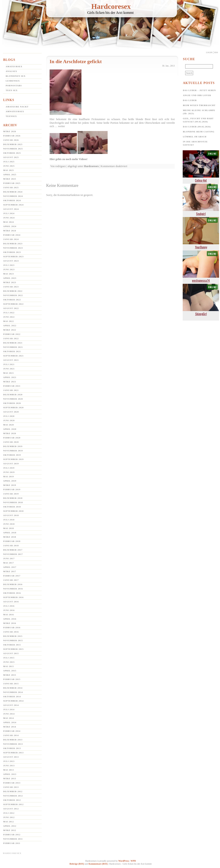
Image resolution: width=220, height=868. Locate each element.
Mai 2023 (9, 274)
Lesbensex (13, 81)
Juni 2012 (9, 817)
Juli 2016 (9, 606)
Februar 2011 (12, 843)
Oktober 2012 (12, 800)
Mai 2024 (9, 222)
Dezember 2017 (13, 550)
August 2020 (11, 412)
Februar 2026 (12, 136)
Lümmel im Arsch (195, 137)
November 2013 (13, 744)
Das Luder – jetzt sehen (199, 90)
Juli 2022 (9, 313)
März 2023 (10, 282)
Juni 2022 (9, 317)
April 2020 (10, 429)
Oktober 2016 (12, 593)
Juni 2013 (9, 766)
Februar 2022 (12, 334)
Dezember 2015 (13, 636)
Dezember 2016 (13, 584)
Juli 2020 (9, 416)
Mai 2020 (9, 425)
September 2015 (13, 649)
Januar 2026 (11, 140)
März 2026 (10, 131)
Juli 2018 (9, 520)
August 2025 (11, 157)
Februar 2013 (12, 783)
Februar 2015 (12, 679)
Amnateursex (15, 111)
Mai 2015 (9, 666)
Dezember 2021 (13, 343)
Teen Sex (12, 90)
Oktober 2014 (12, 697)
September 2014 (13, 701)
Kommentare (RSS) (98, 864)
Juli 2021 (9, 364)
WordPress (124, 861)
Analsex (11, 71)
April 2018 (10, 533)
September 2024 (13, 205)
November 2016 (13, 589)
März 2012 (10, 830)
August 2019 (11, 464)
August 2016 (11, 602)
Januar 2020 (11, 442)
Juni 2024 (9, 218)
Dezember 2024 (13, 192)
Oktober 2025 (12, 153)
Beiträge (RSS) (77, 864)
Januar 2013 (11, 787)
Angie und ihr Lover (197, 95)
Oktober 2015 (12, 645)
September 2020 (13, 408)
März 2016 (10, 623)
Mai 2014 (9, 718)
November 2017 (13, 554)
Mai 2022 (9, 321)
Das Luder (190, 100)
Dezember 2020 (13, 395)
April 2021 (10, 377)
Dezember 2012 (13, 791)
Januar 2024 (11, 239)
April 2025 (10, 175)
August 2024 (11, 209)
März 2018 (10, 537)
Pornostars (14, 86)
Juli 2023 (9, 265)
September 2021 (13, 356)
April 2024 (10, 226)
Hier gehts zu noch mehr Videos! (69, 159)
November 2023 (13, 248)
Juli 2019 (9, 468)
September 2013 (13, 753)
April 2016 (10, 619)
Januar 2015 (11, 684)
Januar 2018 (11, 546)
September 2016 (13, 597)
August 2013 (11, 757)
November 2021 (13, 347)
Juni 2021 (9, 369)
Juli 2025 (9, 162)
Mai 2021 (9, 373)
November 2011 (13, 839)
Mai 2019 (9, 477)
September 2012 (13, 804)
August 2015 (11, 653)
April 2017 (10, 567)
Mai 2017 (9, 563)
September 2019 (13, 459)
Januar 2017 (11, 580)
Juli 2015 (9, 658)
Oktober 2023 (12, 252)
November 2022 (13, 295)
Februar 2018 (12, 541)
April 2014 (10, 722)
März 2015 (10, 675)
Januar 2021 (11, 390)
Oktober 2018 (12, 507)
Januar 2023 (11, 287)
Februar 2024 (12, 235)
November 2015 (13, 640)
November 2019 (13, 451)
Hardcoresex (111, 6)
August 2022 (11, 308)
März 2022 (10, 330)
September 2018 (13, 511)
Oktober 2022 (12, 300)
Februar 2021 (12, 386)
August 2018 (11, 515)
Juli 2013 (9, 761)
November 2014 (13, 692)
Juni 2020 (9, 420)
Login (209, 52)
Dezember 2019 (13, 446)
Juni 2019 (9, 472)
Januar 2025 (11, 188)
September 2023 (13, 257)
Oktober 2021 (12, 351)
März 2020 (10, 433)
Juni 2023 (9, 270)
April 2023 (10, 278)
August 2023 (11, 261)
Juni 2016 (9, 610)
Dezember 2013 (13, 740)
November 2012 (13, 796)
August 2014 (11, 705)
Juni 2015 (9, 662)
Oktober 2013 (12, 748)
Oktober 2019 (12, 455)
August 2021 (11, 360)
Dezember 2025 (13, 144)
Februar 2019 (12, 490)
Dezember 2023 (13, 244)
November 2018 (13, 502)
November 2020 (13, 399)
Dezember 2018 (13, 498)
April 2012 (10, 826)
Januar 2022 (11, 339)
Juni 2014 (9, 714)
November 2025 (13, 149)
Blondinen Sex (16, 76)
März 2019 (10, 485)
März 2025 (10, 179)
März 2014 (10, 727)
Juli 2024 (9, 213)
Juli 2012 (9, 813)
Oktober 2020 (12, 403)
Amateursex (14, 67)
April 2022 (10, 326)
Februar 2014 (12, 731)
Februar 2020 (12, 438)
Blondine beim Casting (199, 132)
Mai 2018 (9, 528)
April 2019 (10, 481)
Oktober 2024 (12, 200)
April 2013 (10, 774)
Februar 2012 (12, 835)
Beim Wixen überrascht (199, 105)
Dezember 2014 (13, 688)
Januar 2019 (11, 494)
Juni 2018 (9, 524)
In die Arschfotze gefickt (76, 61)
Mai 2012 (9, 822)
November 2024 (13, 196)
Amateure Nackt (17, 107)
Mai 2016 (9, 615)
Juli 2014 (9, 710)
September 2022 (13, 304)
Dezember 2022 (13, 291)
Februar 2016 (12, 628)
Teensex (11, 116)
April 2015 (10, 671)
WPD (133, 861)
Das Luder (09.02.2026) (197, 127)
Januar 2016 (11, 632)
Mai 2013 (9, 770)
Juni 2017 (9, 559)
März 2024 (10, 231)
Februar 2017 (12, 576)
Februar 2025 (12, 183)
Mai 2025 (9, 170)
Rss (216, 52)
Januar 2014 (11, 735)
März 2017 (10, 571)
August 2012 (11, 809)
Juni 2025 (9, 166)
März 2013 (10, 779)
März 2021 (10, 382)
